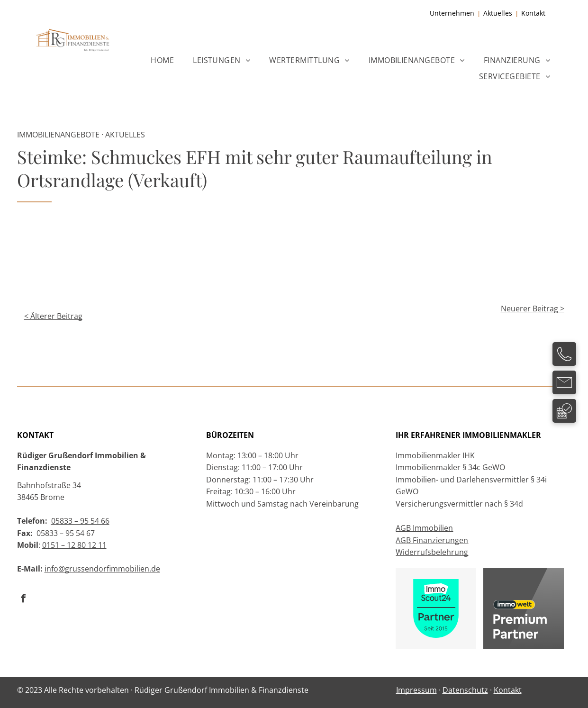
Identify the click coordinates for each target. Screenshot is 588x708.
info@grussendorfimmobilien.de (102, 569)
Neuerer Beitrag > (533, 309)
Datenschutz (465, 690)
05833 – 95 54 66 (80, 521)
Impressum (416, 690)
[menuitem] (162, 60)
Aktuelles (498, 13)
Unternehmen (452, 13)
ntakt (537, 13)
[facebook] (24, 600)
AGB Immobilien (424, 528)
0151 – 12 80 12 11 (74, 545)
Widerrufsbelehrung (432, 552)
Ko (525, 13)
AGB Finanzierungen (432, 540)
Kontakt (508, 690)
